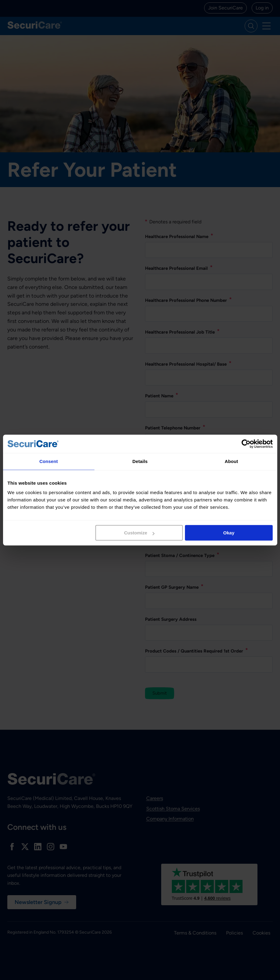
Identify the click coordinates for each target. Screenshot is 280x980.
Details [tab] (140, 461)
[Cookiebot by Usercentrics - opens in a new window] (246, 444)
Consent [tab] (49, 461)
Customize (139, 533)
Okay (229, 533)
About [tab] (232, 461)
